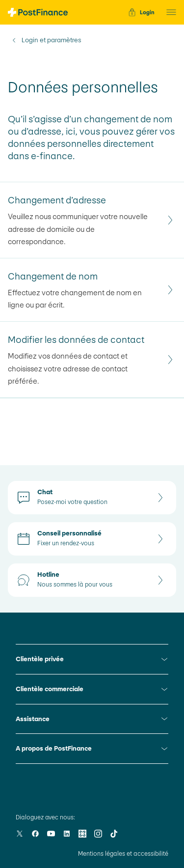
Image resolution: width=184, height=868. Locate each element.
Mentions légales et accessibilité (123, 854)
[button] (168, 12)
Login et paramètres (51, 40)
